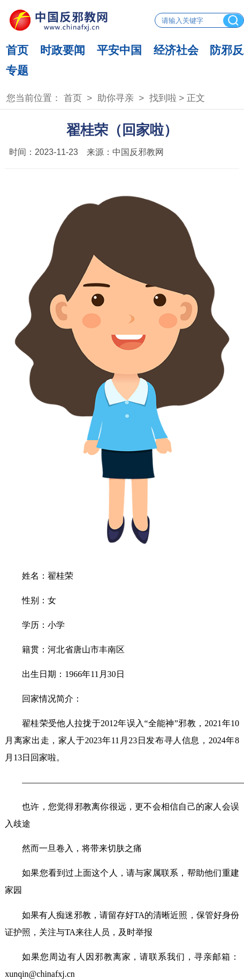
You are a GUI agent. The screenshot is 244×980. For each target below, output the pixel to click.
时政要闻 (63, 50)
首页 (17, 50)
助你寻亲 (116, 98)
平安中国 (119, 50)
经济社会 (176, 50)
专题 (17, 70)
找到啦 (163, 98)
